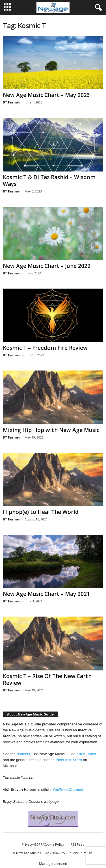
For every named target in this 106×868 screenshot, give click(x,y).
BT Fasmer (11, 102)
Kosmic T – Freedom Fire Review (45, 348)
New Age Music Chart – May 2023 (46, 95)
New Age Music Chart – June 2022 (47, 266)
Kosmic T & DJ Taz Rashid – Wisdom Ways (49, 181)
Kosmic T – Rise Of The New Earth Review (47, 679)
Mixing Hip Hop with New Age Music (51, 430)
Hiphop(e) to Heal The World (41, 512)
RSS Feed (78, 844)
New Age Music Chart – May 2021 (46, 594)
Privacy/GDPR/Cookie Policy (43, 844)
